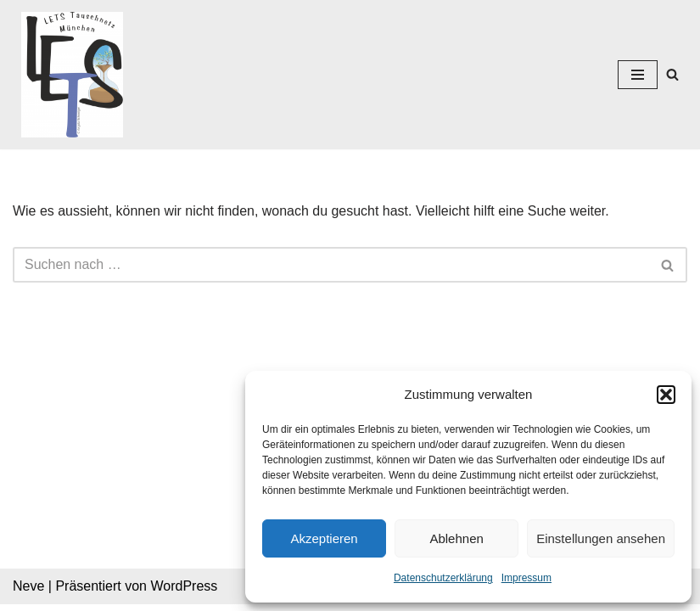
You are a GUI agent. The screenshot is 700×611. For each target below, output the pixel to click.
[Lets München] (68, 75)
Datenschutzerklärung (443, 578)
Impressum (526, 578)
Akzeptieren (324, 538)
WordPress (184, 593)
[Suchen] (672, 74)
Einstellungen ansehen (601, 538)
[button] (666, 395)
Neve (28, 593)
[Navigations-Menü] (638, 75)
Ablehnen (456, 538)
